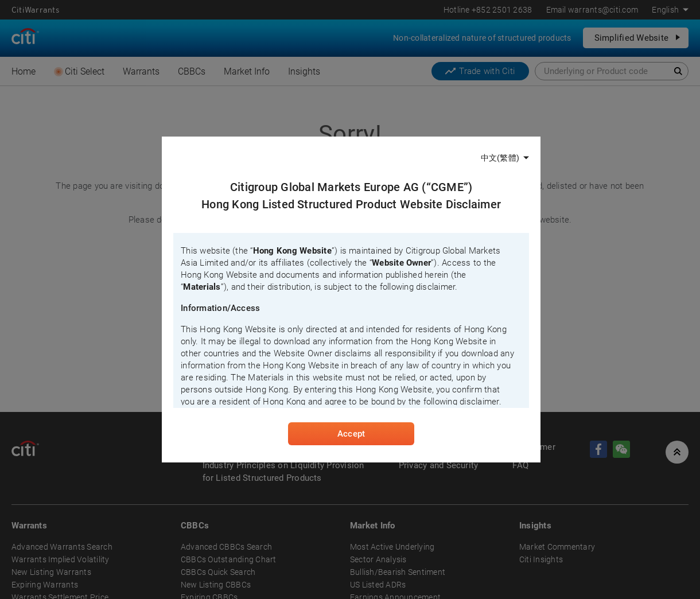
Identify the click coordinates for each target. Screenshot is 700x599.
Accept (351, 434)
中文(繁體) (500, 158)
